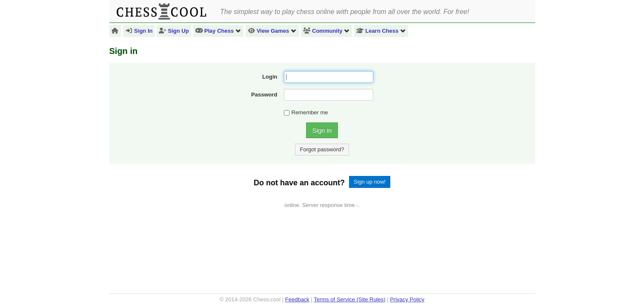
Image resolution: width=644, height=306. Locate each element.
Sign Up (174, 31)
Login (270, 77)
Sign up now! (370, 182)
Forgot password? (322, 149)
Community (326, 31)
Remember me (306, 112)
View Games (272, 31)
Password (264, 95)
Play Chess (218, 31)
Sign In (139, 31)
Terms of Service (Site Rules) (349, 299)
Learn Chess (381, 31)
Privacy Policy (407, 299)
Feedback (297, 299)
